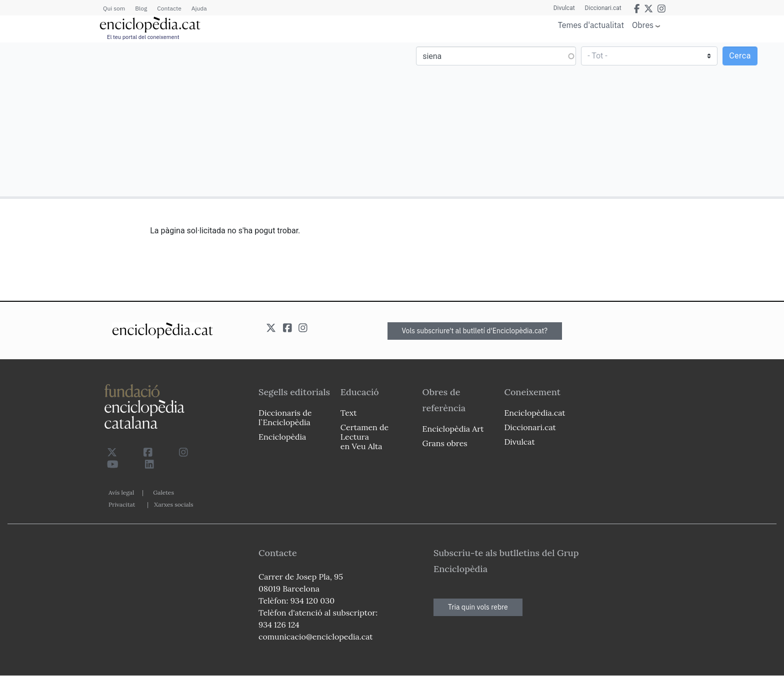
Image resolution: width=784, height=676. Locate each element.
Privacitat (122, 504)
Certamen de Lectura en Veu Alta (364, 437)
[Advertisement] (197, 119)
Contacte (169, 8)
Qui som (114, 8)
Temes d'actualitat (591, 25)
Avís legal (121, 492)
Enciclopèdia (282, 437)
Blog (141, 8)
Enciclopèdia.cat (534, 413)
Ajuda (199, 8)
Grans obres (445, 443)
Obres (643, 25)
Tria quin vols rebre (478, 607)
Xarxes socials (173, 504)
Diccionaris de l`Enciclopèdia (285, 417)
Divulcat (564, 8)
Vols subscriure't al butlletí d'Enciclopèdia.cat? (475, 331)
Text (349, 413)
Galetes (163, 492)
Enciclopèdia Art (453, 429)
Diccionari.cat (603, 8)
